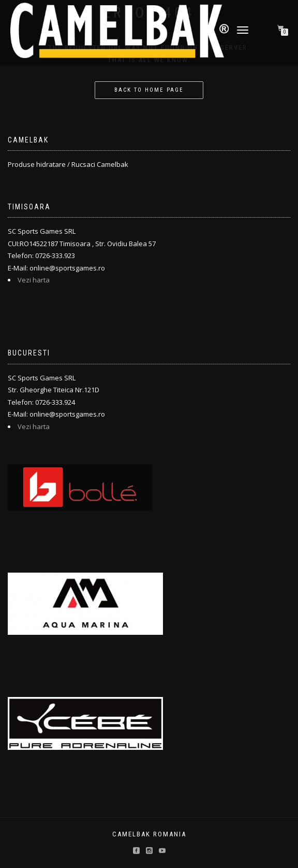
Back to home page (149, 90)
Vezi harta (34, 280)
